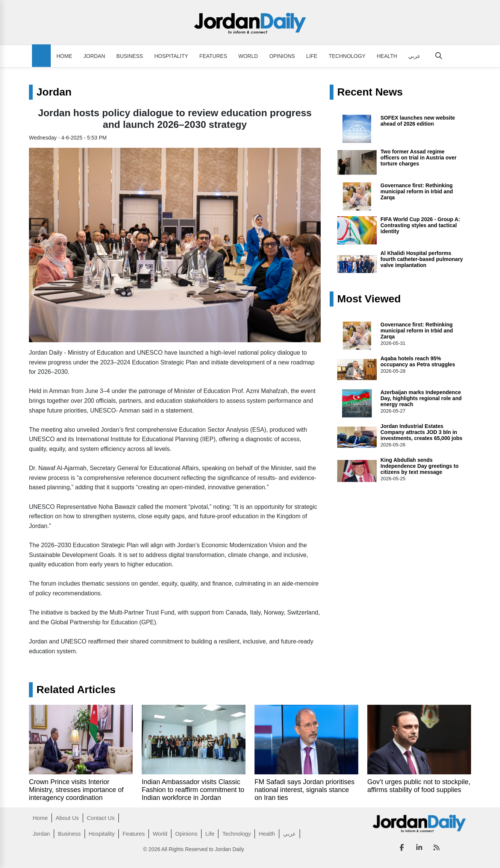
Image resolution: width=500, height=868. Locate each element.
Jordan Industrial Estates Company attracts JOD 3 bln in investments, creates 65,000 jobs (421, 432)
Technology (347, 56)
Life (312, 56)
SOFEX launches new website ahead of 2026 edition (418, 121)
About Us (67, 818)
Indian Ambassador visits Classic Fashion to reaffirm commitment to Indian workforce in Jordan (193, 790)
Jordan (94, 56)
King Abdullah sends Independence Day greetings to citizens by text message (420, 466)
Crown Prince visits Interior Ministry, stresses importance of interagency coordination (76, 790)
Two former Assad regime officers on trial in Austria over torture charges (419, 158)
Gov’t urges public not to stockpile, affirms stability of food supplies (419, 786)
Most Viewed (369, 299)
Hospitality (171, 56)
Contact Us (101, 818)
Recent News (370, 92)
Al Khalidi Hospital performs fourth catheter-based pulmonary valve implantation (422, 259)
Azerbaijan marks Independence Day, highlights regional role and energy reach (421, 398)
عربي (414, 56)
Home (64, 56)
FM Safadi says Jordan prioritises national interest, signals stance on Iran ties (305, 790)
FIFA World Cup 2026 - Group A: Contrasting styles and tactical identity (420, 225)
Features (213, 56)
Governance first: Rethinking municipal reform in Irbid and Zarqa (417, 191)
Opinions (282, 56)
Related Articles (76, 690)
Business (130, 56)
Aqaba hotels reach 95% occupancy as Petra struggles (418, 361)
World (248, 56)
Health (387, 56)
